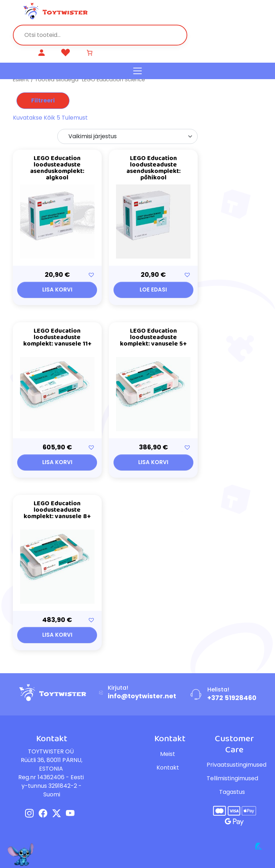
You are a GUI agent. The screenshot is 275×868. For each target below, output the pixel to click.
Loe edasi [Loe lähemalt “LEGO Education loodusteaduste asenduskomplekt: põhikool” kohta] (153, 290)
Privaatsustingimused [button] (237, 765)
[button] (91, 275)
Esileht (21, 79)
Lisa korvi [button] (57, 290)
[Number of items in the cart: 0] (91, 53)
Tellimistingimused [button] (232, 778)
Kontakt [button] (168, 768)
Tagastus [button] (232, 792)
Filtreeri (43, 100)
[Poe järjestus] (127, 136)
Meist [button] (168, 754)
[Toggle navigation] (137, 71)
